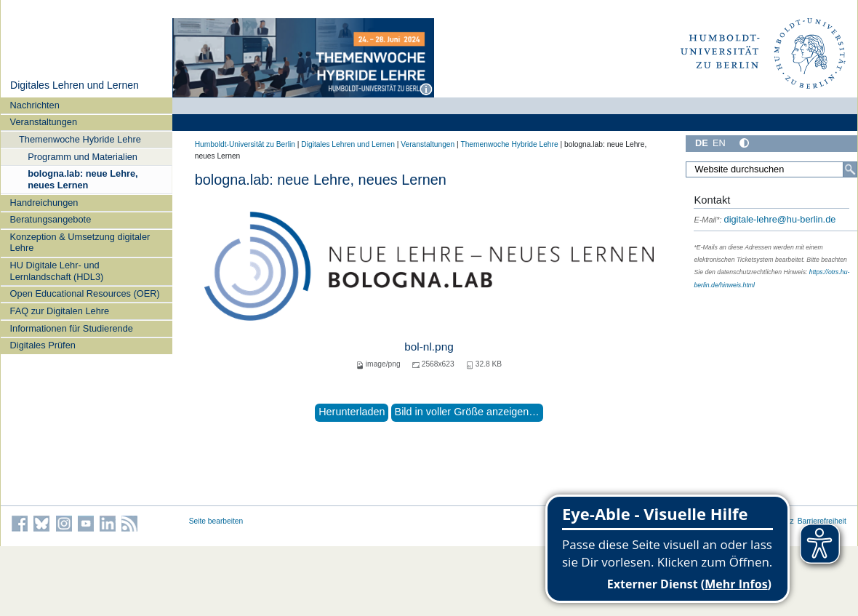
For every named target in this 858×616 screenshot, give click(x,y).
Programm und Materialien (83, 157)
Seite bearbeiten (216, 521)
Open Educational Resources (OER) (85, 293)
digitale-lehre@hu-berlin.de (765, 219)
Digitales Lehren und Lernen (75, 85)
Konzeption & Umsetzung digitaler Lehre (80, 242)
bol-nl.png (429, 347)
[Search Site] (771, 169)
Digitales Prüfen (43, 345)
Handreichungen (44, 203)
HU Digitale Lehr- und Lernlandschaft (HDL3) (57, 271)
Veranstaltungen (44, 122)
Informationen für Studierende (72, 328)
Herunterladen (352, 412)
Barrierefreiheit (822, 521)
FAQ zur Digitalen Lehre (60, 311)
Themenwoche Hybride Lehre (80, 139)
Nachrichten (35, 105)
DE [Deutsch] (702, 143)
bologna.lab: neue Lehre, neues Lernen (83, 179)
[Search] (850, 169)
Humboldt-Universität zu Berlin (245, 144)
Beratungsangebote (51, 219)
